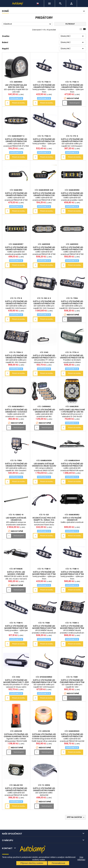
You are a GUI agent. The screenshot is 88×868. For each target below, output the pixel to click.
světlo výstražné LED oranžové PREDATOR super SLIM (72, 466)
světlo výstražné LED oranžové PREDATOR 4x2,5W (72, 736)
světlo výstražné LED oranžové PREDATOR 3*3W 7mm (44, 87)
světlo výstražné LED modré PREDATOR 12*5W (72, 627)
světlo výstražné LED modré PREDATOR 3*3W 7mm (44, 574)
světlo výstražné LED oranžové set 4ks (44, 411)
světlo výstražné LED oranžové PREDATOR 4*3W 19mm (72, 141)
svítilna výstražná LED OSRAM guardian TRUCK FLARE (16, 736)
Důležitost (28, 24)
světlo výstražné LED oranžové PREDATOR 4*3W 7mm (72, 87)
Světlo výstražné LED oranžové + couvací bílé (16, 412)
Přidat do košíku (19, 103)
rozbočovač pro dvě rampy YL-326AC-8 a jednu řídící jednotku (44, 520)
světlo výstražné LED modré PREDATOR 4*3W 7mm (72, 574)
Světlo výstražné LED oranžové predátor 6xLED (16, 249)
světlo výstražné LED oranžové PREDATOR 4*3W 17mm (16, 195)
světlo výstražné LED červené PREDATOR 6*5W (72, 681)
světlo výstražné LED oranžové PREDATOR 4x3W (16, 790)
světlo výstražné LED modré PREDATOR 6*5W (44, 627)
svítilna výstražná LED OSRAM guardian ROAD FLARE (44, 736)
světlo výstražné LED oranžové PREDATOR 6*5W (72, 304)
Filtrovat (70, 24)
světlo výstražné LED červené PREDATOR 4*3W (44, 681)
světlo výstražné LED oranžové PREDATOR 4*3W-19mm (44, 195)
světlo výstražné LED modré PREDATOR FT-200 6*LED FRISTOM (16, 682)
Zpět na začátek (76, 817)
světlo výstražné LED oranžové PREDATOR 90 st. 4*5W (72, 358)
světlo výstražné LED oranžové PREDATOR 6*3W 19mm (16, 304)
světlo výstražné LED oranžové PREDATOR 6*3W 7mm (44, 141)
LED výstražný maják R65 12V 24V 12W (16, 86)
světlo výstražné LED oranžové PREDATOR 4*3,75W (16, 141)
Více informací (81, 858)
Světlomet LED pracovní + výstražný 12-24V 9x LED (72, 412)
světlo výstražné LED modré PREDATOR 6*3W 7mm (16, 628)
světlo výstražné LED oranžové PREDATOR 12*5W (16, 358)
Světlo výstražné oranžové (72, 519)
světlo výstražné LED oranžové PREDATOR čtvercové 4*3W (16, 466)
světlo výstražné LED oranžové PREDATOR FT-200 (44, 358)
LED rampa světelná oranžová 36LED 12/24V (44, 465)
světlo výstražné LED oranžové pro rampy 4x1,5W (44, 790)
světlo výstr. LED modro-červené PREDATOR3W (16, 574)
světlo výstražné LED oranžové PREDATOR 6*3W (72, 249)
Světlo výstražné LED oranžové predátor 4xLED (72, 195)
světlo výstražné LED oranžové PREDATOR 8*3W (44, 304)
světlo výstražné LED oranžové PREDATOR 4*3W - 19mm (44, 249)
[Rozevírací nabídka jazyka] (38, 3)
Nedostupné (75, 103)
